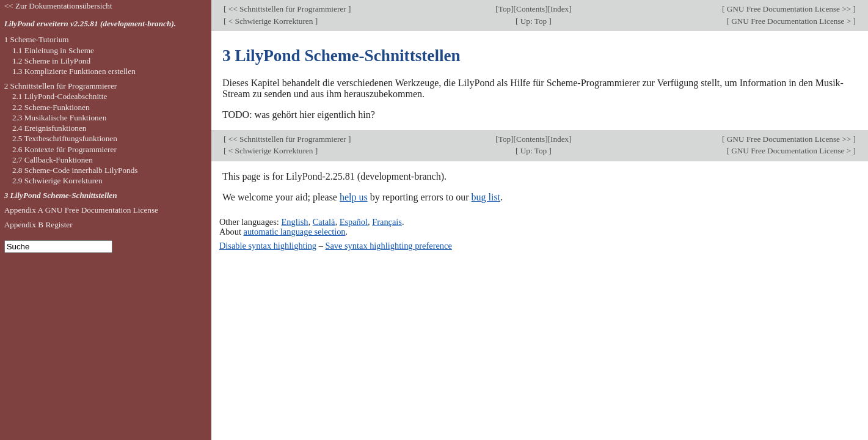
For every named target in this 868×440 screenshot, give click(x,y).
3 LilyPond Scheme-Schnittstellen (61, 195)
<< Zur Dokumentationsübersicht (58, 6)
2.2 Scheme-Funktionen (51, 107)
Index (560, 9)
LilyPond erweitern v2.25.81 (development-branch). (90, 24)
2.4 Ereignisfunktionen (49, 128)
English (294, 222)
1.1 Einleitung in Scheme (53, 50)
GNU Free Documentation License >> (789, 9)
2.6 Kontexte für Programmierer (64, 149)
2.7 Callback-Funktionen (53, 160)
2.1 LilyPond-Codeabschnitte (60, 96)
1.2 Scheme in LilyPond (51, 61)
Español (354, 222)
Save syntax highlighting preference (388, 246)
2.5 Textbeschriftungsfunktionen (65, 138)
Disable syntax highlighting (268, 246)
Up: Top (533, 21)
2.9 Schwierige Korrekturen (57, 181)
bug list (486, 197)
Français (387, 222)
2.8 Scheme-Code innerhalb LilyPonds (75, 170)
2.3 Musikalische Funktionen (59, 118)
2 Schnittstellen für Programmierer (61, 86)
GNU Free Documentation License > (791, 21)
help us (354, 197)
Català (324, 222)
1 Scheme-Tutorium (37, 39)
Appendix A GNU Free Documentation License (81, 210)
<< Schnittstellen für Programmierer (287, 9)
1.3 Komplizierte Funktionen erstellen (74, 71)
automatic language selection (295, 232)
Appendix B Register (38, 225)
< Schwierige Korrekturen (270, 21)
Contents (531, 9)
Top (505, 9)
